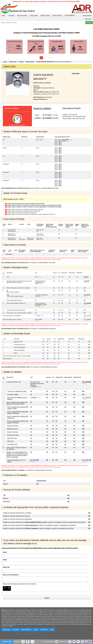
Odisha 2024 (13, 62)
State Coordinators (26, 630)
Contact (36, 630)
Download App (50, 642)
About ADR (88, 19)
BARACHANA (30, 62)
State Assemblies (22, 16)
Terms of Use (44, 630)
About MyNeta (87, 16)
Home (3, 16)
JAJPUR (21, 62)
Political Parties (45, 16)
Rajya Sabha (34, 16)
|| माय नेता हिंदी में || (70, 16)
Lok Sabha (11, 16)
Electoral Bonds (57, 16)
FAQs (52, 630)
